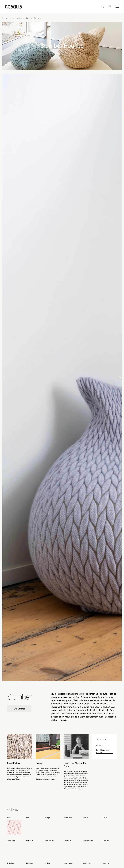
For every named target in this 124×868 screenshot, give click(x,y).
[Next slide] (119, 377)
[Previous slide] (5, 377)
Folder (99, 746)
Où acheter (19, 709)
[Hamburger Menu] (117, 6)
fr (110, 6)
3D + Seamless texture (102, 751)
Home (5, 18)
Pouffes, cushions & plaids (21, 18)
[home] (14, 7)
